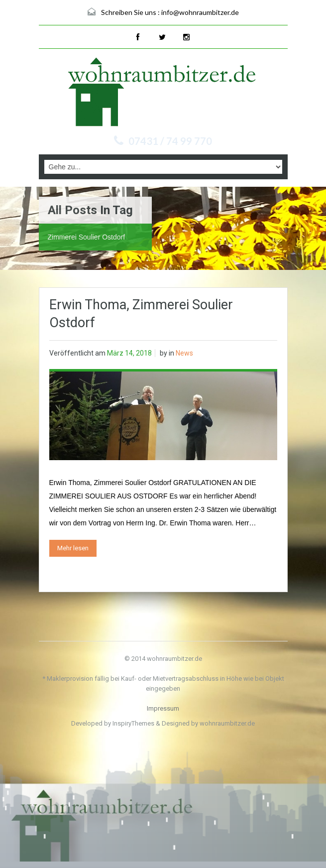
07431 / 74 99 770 (170, 141)
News (184, 353)
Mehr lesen (73, 548)
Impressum (163, 708)
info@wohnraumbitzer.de (200, 12)
